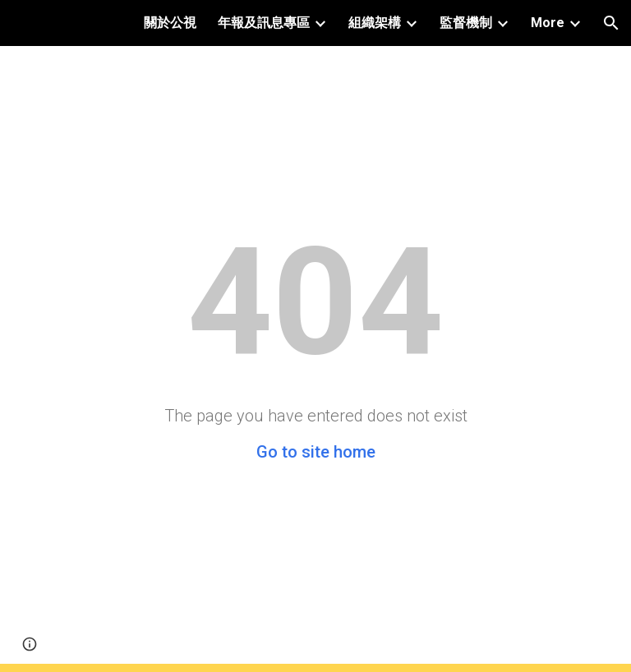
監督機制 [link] (466, 23)
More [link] (548, 23)
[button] (611, 23)
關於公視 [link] (170, 23)
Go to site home (316, 452)
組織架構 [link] (375, 23)
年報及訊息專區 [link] (264, 23)
